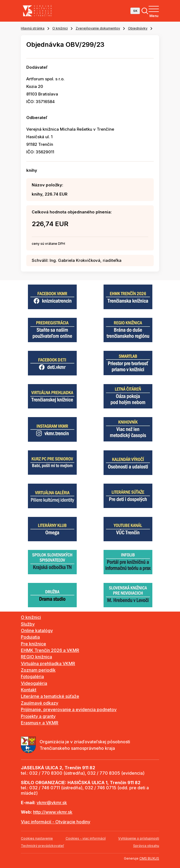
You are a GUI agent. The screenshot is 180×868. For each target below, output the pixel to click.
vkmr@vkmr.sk (52, 803)
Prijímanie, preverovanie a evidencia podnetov (69, 709)
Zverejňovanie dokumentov (98, 28)
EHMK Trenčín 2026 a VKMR (50, 650)
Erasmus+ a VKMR (40, 723)
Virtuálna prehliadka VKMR (48, 664)
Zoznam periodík (38, 670)
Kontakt (29, 690)
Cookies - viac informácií (86, 838)
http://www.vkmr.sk (53, 812)
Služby (28, 624)
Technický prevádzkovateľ (42, 846)
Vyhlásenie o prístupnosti (139, 838)
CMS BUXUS (149, 858)
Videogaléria (34, 683)
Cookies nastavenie (37, 838)
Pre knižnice (33, 644)
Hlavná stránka (33, 28)
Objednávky (138, 28)
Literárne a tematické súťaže (50, 696)
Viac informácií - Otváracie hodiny (56, 822)
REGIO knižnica (36, 657)
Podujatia (30, 637)
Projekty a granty (38, 716)
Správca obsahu (146, 846)
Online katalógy (37, 631)
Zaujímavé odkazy (40, 703)
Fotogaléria (32, 676)
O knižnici (60, 28)
